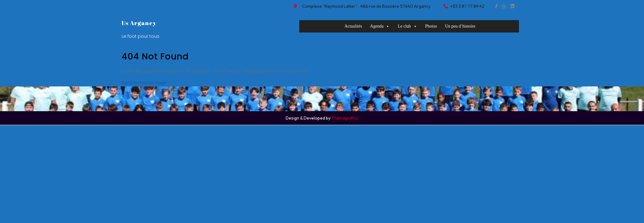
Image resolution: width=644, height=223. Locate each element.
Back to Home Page (144, 83)
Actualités (353, 26)
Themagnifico (344, 118)
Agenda (380, 26)
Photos (431, 26)
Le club (407, 26)
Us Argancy (139, 23)
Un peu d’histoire (460, 26)
